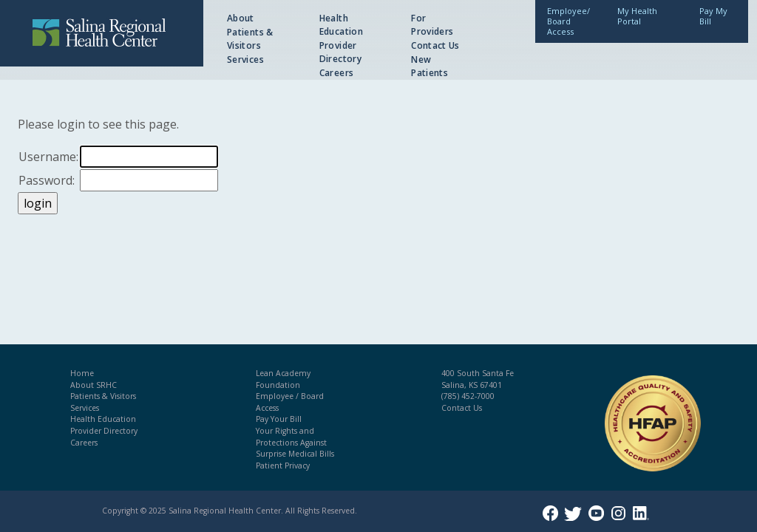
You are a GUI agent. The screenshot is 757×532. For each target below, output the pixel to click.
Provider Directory (340, 52)
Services (245, 59)
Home (82, 373)
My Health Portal (637, 16)
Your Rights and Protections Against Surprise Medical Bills (295, 442)
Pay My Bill (713, 16)
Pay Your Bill (279, 419)
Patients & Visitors (250, 39)
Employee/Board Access (568, 21)
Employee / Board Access (290, 402)
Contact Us (435, 45)
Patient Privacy (283, 465)
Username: (48, 157)
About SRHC (94, 385)
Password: (47, 180)
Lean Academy (283, 373)
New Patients (430, 66)
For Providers (432, 25)
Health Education (341, 25)
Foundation (278, 385)
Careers (337, 73)
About (241, 18)
